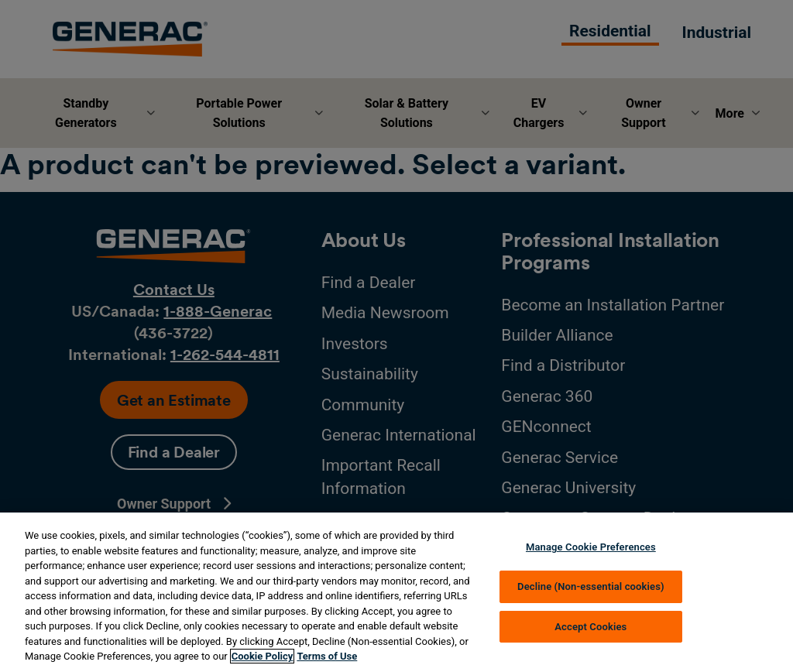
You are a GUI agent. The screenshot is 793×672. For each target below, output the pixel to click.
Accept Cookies (590, 627)
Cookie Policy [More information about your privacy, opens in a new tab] (263, 656)
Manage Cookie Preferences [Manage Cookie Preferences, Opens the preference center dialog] (591, 547)
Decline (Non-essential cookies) (591, 586)
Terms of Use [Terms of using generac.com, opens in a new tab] (327, 656)
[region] (396, 592)
